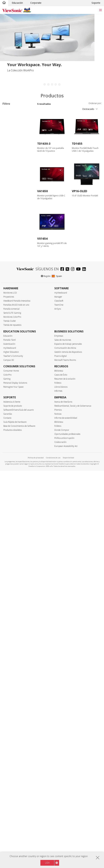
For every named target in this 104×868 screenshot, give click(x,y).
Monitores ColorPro (12, 714)
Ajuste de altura (16, 516)
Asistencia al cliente (12, 799)
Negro (11, 416)
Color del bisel (14, 412)
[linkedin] (85, 667)
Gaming (7, 776)
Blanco (12, 425)
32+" (10, 182)
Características (15, 534)
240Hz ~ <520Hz (17, 268)
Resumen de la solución (65, 776)
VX (9, 146)
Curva (11, 589)
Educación (17, 3)
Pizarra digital (60, 753)
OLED (11, 385)
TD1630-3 (44, 144)
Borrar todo (26, 111)
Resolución (12, 191)
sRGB (11, 439)
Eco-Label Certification (10, 634)
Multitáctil (13, 539)
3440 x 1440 (14, 209)
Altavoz (12, 551)
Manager (58, 694)
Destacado (88, 109)
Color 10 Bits (15, 594)
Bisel (8, 452)
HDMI (11, 335)
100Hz (11, 245)
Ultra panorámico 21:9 (17, 609)
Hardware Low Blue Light (19, 617)
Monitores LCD (10, 690)
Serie (9, 124)
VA (9, 132)
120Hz (11, 250)
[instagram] (73, 667)
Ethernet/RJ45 (15, 358)
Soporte (96, 3)
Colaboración (60, 839)
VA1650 (42, 191)
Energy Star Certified (19, 640)
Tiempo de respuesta (19, 281)
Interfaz (11, 313)
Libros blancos (61, 784)
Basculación (14, 525)
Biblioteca (59, 768)
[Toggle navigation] (100, 10)
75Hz (11, 241)
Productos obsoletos (13, 827)
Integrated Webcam (19, 603)
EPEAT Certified (16, 644)
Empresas (59, 733)
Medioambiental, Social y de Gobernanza (73, 803)
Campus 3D (9, 757)
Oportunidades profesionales (67, 831)
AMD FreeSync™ (17, 482)
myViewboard (61, 690)
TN (10, 380)
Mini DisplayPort (17, 331)
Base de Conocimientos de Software (19, 823)
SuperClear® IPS (17, 371)
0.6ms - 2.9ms (15, 290)
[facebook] (63, 667)
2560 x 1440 (14, 205)
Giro (10, 521)
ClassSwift (59, 698)
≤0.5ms (12, 286)
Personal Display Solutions (15, 780)
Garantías (8, 811)
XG (9, 151)
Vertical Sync (13, 470)
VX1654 (42, 239)
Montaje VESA (16, 555)
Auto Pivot (14, 598)
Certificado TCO (16, 649)
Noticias (58, 811)
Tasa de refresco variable (17, 476)
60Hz (11, 236)
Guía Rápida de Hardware (15, 819)
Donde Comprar (62, 827)
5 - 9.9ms (13, 299)
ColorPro (7, 772)
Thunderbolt (14, 353)
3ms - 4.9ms (15, 295)
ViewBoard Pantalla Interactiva (17, 698)
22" (10, 169)
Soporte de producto (13, 803)
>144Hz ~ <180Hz (18, 259)
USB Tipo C (14, 349)
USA (47, 863)
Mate (11, 403)
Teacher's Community (13, 753)
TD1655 (77, 144)
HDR (10, 577)
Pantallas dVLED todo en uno (16, 702)
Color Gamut (13, 434)
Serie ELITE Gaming (12, 710)
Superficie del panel (18, 394)
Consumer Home (11, 768)
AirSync (58, 706)
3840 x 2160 (14, 218)
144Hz (11, 254)
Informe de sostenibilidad (66, 815)
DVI (10, 322)
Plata (11, 421)
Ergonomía (12, 507)
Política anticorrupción (64, 835)
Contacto (7, 815)
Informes (58, 788)
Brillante (12, 398)
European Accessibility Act (66, 843)
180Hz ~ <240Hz (17, 263)
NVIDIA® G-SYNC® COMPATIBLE (18, 497)
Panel (9, 367)
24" (10, 173)
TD (10, 128)
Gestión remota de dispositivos (68, 749)
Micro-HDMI (15, 340)
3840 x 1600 (14, 214)
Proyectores (9, 694)
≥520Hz (12, 272)
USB (10, 344)
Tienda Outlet (10, 718)
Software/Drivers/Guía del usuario (19, 807)
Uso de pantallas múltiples (17, 583)
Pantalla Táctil (10, 737)
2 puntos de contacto (14, 545)
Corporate (36, 3)
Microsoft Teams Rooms (65, 757)
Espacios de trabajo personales (68, 741)
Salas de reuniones (63, 737)
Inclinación (14, 512)
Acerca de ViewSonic (63, 799)
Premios (58, 807)
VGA (10, 317)
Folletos (58, 780)
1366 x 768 (14, 196)
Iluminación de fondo (19, 572)
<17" (7, 115)
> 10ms (12, 304)
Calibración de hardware (15, 562)
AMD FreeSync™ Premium (17, 489)
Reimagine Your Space (13, 784)
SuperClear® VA (16, 376)
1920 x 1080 (14, 200)
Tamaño (11, 160)
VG (9, 137)
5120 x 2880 (14, 223)
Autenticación (9, 741)
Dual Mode (14, 623)
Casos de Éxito (61, 772)
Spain (57, 673)
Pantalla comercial (11, 706)
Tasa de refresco (16, 232)
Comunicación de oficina (65, 745)
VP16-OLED (80, 191)
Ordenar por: (95, 103)
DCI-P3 (12, 443)
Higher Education (11, 749)
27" (10, 178)
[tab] (45, 84)
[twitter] (68, 667)
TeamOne (59, 702)
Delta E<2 (13, 568)
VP (9, 142)
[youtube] (79, 667)
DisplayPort (14, 326)
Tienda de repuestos (12, 722)
